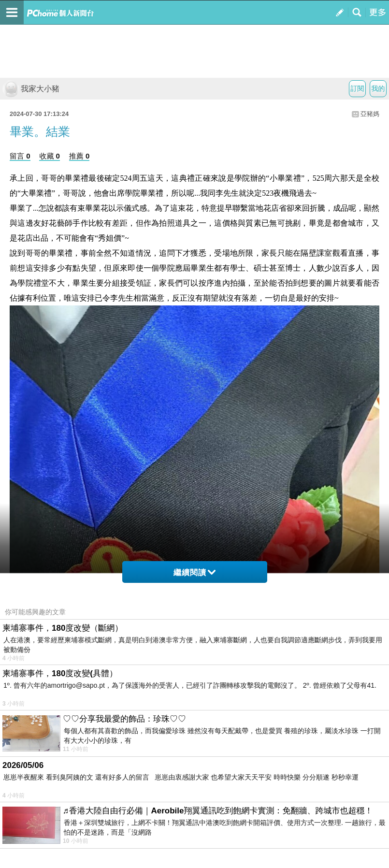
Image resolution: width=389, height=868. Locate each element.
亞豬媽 (370, 114)
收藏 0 (50, 156)
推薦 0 (79, 156)
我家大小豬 (31, 89)
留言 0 (20, 156)
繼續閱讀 (194, 572)
